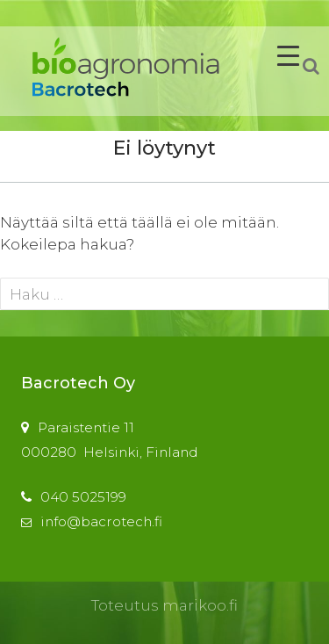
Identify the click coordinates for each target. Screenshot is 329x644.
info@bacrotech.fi (101, 521)
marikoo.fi (200, 605)
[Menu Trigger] (288, 55)
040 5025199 (83, 497)
